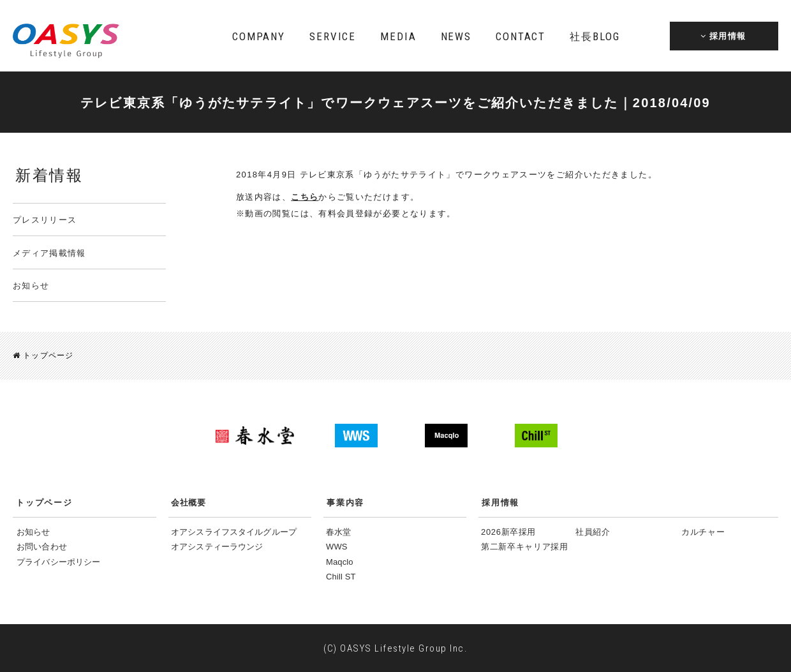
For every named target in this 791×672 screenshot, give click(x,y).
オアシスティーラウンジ (217, 546)
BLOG (595, 36)
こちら (305, 197)
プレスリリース (45, 220)
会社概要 (188, 502)
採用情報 (500, 502)
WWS (337, 546)
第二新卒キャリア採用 (525, 546)
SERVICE (333, 36)
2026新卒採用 (508, 531)
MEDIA (398, 36)
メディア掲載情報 (49, 253)
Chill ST (341, 576)
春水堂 (338, 531)
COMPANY (259, 36)
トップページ (43, 355)
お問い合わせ (42, 546)
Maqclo (340, 561)
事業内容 (345, 502)
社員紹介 (593, 531)
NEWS (456, 36)
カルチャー (703, 531)
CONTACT (521, 36)
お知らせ (31, 286)
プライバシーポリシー (58, 561)
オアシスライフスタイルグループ (234, 531)
